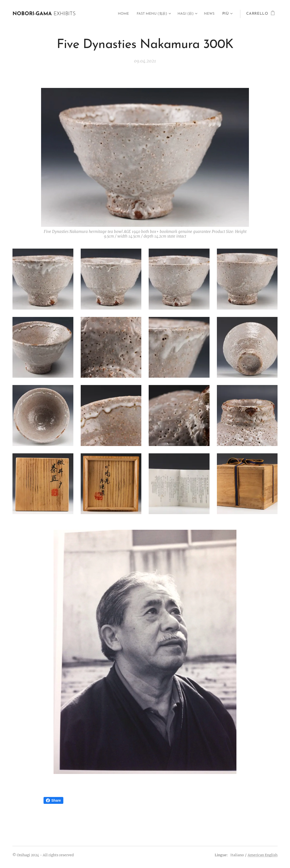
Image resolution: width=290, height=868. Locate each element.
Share (53, 800)
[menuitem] (115, 14)
